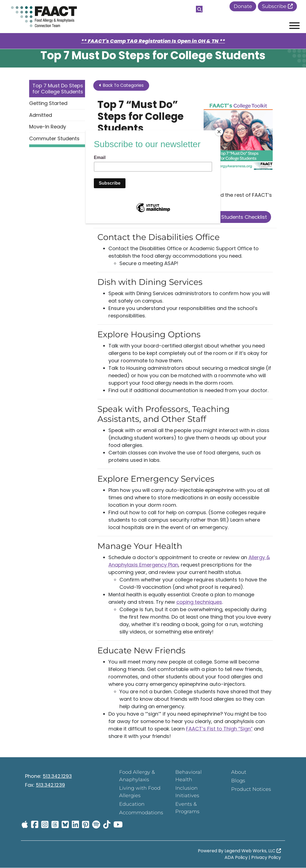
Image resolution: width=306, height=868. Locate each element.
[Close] (219, 132)
